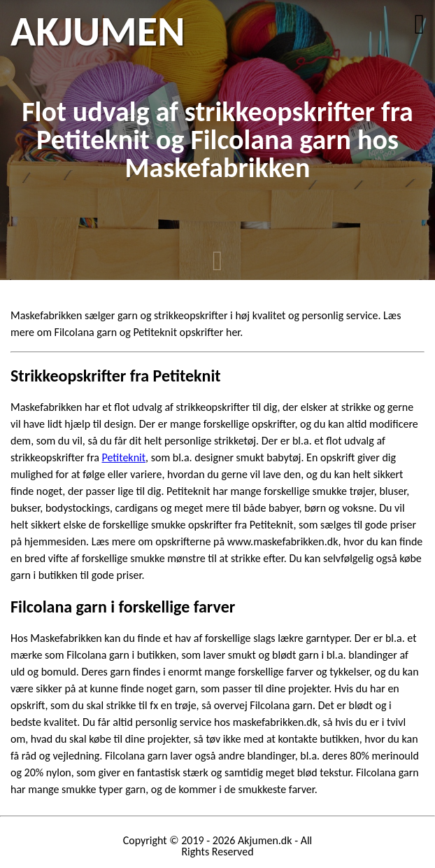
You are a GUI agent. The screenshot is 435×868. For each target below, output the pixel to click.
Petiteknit (123, 457)
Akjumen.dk (265, 840)
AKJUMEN (98, 31)
